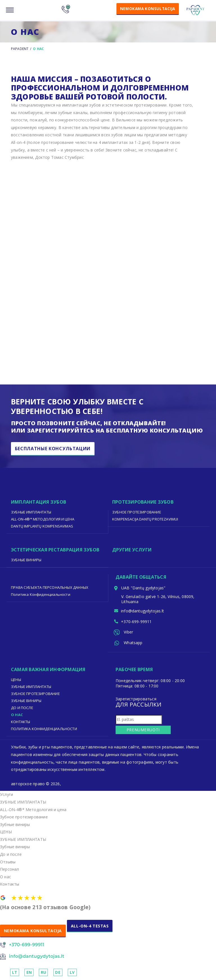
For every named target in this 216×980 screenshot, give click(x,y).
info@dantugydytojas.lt (143, 611)
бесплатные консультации (53, 449)
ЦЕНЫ (16, 681)
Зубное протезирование (137, 512)
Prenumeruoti (141, 731)
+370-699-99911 (137, 622)
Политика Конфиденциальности (41, 594)
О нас (17, 716)
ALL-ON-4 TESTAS (90, 927)
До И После (22, 709)
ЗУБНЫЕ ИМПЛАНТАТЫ (31, 512)
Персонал (10, 870)
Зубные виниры (26, 560)
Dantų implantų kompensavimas (42, 526)
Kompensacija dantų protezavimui (145, 519)
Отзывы (8, 863)
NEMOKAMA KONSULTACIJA (146, 9)
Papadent (20, 49)
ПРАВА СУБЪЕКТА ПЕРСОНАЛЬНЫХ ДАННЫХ (50, 587)
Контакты (21, 723)
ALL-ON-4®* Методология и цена (43, 519)
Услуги (6, 795)
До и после (11, 855)
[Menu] (10, 10)
